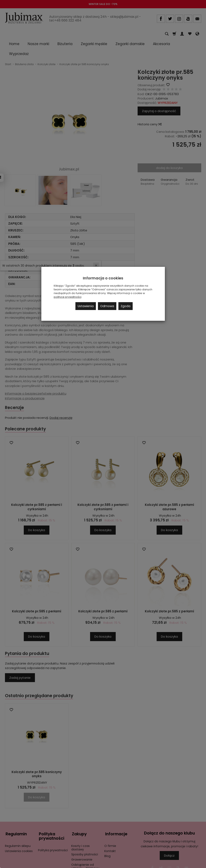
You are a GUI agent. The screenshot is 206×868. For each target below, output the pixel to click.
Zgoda (126, 306)
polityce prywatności (68, 297)
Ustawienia (86, 306)
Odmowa (107, 306)
